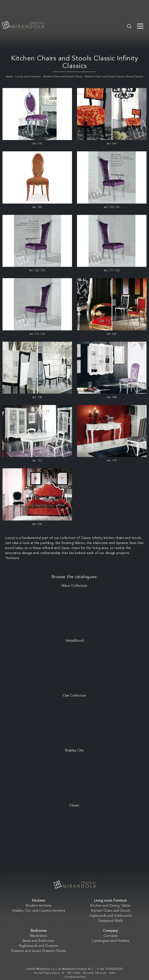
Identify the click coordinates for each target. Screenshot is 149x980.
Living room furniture (28, 77)
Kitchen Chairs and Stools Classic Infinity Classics (114, 77)
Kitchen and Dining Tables (110, 906)
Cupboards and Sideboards (110, 916)
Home (10, 77)
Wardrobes (39, 936)
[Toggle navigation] (140, 26)
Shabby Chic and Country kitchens (39, 911)
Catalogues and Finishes (110, 941)
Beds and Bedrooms (39, 941)
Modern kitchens (39, 906)
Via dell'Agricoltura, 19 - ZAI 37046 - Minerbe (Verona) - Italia (75, 973)
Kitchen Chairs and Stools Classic (63, 77)
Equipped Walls (111, 921)
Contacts (111, 936)
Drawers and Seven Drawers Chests (39, 951)
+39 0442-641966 (75, 977)
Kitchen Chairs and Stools (111, 911)
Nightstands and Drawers (39, 946)
